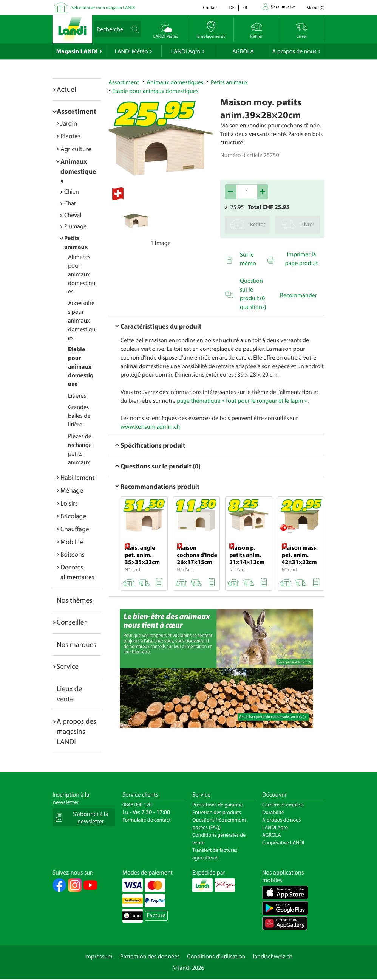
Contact (210, 8)
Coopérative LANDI (283, 842)
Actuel (66, 89)
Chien (72, 192)
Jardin (69, 123)
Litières (77, 396)
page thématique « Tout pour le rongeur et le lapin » (242, 401)
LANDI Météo (131, 51)
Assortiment (76, 111)
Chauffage (75, 529)
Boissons (73, 554)
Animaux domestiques (78, 171)
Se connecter (283, 7)
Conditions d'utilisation (216, 957)
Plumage (75, 226)
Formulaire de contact (147, 820)
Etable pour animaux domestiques (81, 367)
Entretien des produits (217, 812)
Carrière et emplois (283, 805)
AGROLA (243, 51)
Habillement (77, 477)
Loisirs (69, 503)
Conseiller (72, 622)
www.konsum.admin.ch (150, 427)
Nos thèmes (75, 600)
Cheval (73, 215)
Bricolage (73, 516)
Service (68, 666)
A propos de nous (294, 51)
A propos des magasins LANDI (76, 731)
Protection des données (150, 957)
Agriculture (76, 149)
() (315, 8)
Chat (70, 203)
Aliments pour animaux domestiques (82, 274)
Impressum (99, 957)
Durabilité (273, 812)
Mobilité (72, 542)
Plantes (70, 136)
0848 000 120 (137, 805)
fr (245, 8)
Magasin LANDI (77, 51)
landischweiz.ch (273, 957)
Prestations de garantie (218, 805)
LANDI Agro (185, 51)
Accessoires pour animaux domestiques (82, 320)
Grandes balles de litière (79, 416)
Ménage (72, 490)
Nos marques (76, 644)
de (232, 8)
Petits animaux (229, 82)
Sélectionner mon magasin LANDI (103, 8)
